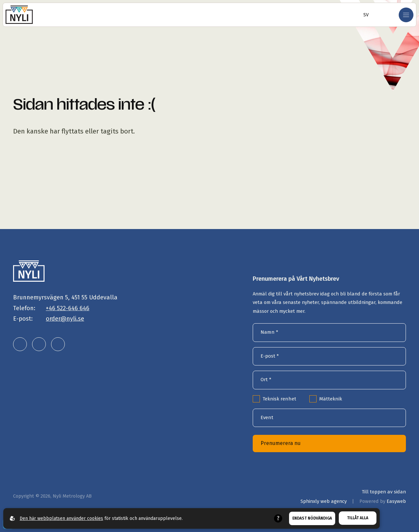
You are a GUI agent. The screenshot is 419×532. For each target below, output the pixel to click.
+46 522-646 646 (68, 308)
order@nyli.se (65, 319)
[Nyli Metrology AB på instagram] (39, 344)
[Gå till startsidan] (19, 15)
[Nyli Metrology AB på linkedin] (20, 344)
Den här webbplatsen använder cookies (61, 518)
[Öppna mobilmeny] (406, 15)
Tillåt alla (358, 518)
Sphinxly (324, 501)
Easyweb (396, 501)
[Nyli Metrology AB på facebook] (58, 344)
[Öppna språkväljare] (364, 15)
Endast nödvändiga (312, 518)
